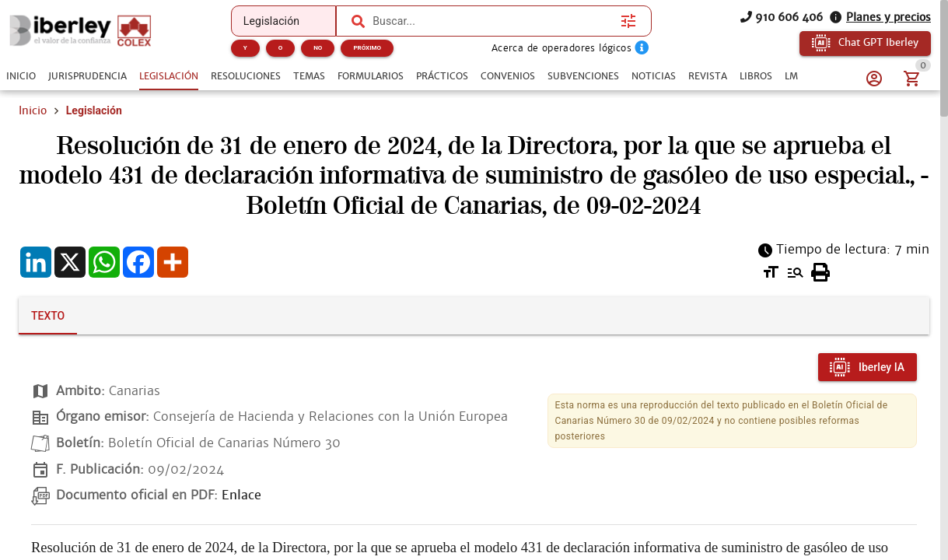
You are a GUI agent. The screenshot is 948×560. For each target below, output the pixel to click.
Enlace (241, 495)
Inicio (33, 110)
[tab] (21, 76)
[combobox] (493, 21)
